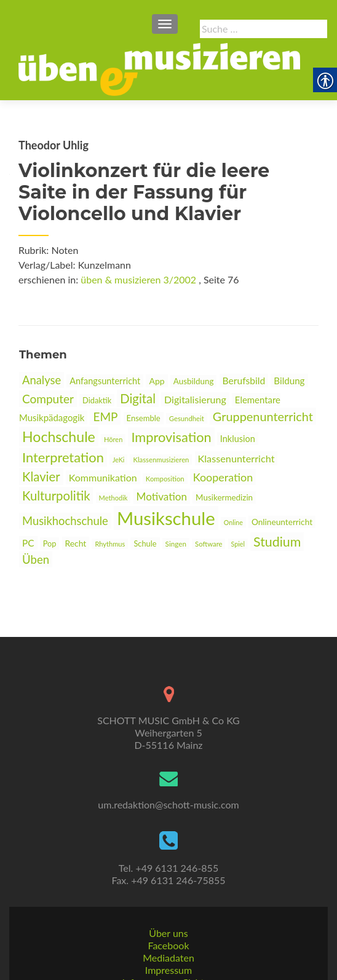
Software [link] (208, 544)
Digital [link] (138, 398)
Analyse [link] (42, 380)
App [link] (157, 381)
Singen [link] (176, 543)
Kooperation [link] (223, 477)
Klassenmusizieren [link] (161, 460)
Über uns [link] (168, 894)
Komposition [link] (165, 479)
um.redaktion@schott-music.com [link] (168, 766)
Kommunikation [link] (103, 477)
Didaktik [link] (97, 400)
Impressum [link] (168, 931)
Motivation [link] (162, 496)
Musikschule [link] (166, 518)
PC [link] (28, 543)
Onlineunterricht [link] (282, 522)
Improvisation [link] (171, 437)
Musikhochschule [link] (65, 521)
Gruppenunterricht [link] (263, 416)
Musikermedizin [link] (224, 497)
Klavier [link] (41, 476)
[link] (159, 68)
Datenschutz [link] (168, 968)
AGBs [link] (168, 956)
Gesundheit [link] (187, 418)
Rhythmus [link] (110, 544)
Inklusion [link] (238, 439)
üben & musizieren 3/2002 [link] (138, 279)
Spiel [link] (238, 544)
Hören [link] (113, 439)
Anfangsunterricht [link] (105, 381)
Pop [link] (50, 543)
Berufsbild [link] (244, 381)
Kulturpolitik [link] (56, 496)
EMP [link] (105, 417)
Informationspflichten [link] (169, 943)
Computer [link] (48, 399)
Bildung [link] (289, 381)
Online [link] (233, 522)
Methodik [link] (113, 498)
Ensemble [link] (144, 418)
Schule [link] (145, 543)
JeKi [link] (118, 460)
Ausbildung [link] (194, 381)
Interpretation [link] (63, 457)
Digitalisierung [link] (195, 399)
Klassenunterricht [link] (236, 458)
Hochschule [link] (59, 437)
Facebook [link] (168, 907)
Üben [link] (36, 559)
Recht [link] (76, 543)
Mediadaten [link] (168, 919)
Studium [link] (277, 542)
